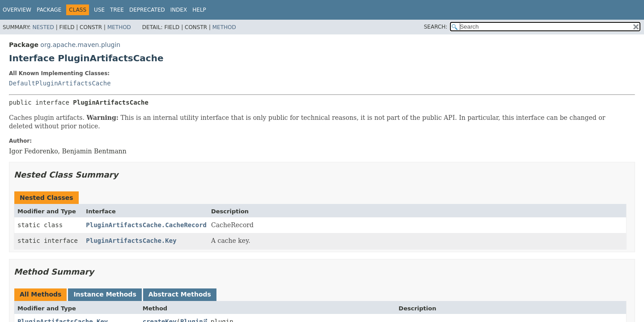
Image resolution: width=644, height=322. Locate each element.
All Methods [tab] (40, 294)
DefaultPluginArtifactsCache (60, 83)
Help (199, 10)
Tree (117, 10)
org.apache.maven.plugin (80, 45)
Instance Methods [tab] (105, 294)
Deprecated (147, 10)
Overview (17, 10)
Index (179, 10)
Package (49, 10)
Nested (43, 27)
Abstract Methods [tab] (180, 294)
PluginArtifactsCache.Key (131, 241)
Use (99, 10)
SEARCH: (436, 27)
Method (119, 27)
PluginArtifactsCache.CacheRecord (146, 225)
